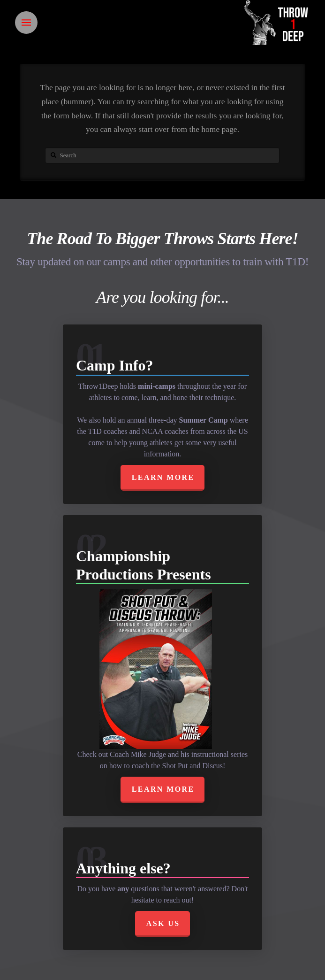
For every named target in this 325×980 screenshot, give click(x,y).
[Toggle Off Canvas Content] (26, 23)
